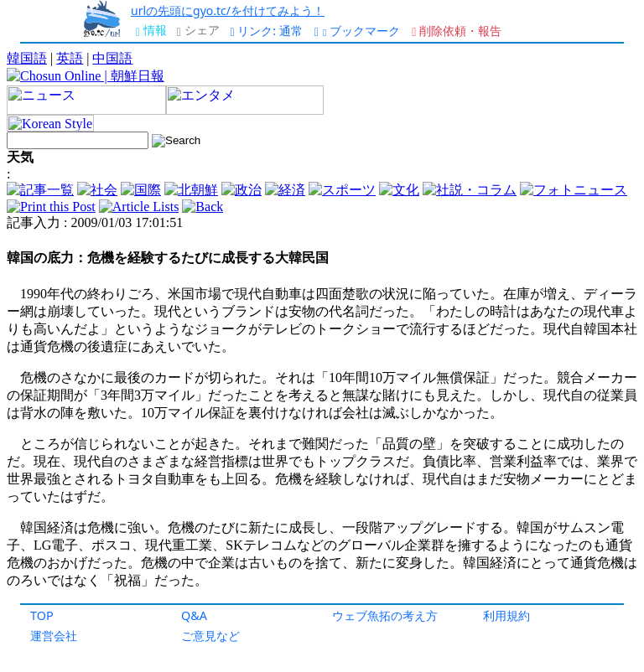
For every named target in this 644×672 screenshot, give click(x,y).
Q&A (194, 615)
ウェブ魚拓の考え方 (385, 615)
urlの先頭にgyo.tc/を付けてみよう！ (228, 10)
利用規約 (506, 615)
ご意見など (210, 636)
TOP (42, 615)
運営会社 (54, 636)
